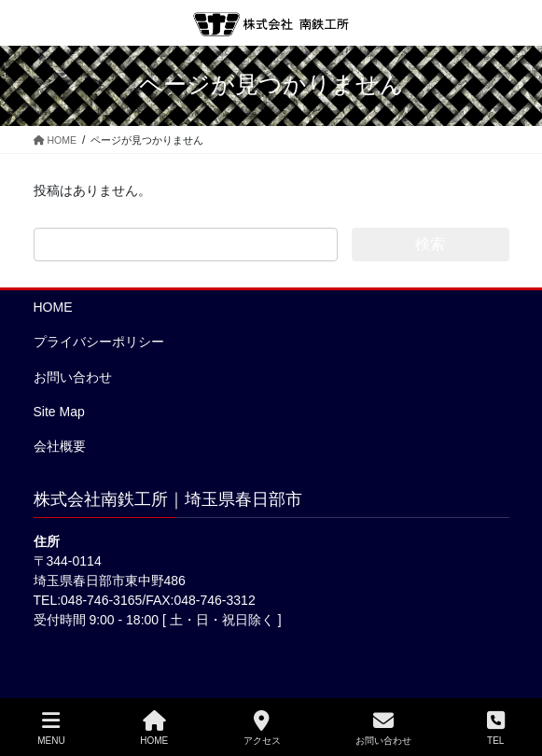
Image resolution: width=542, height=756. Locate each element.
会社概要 (60, 446)
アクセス (262, 728)
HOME (53, 307)
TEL (496, 728)
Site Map (59, 412)
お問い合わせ (73, 377)
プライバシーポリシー (99, 342)
